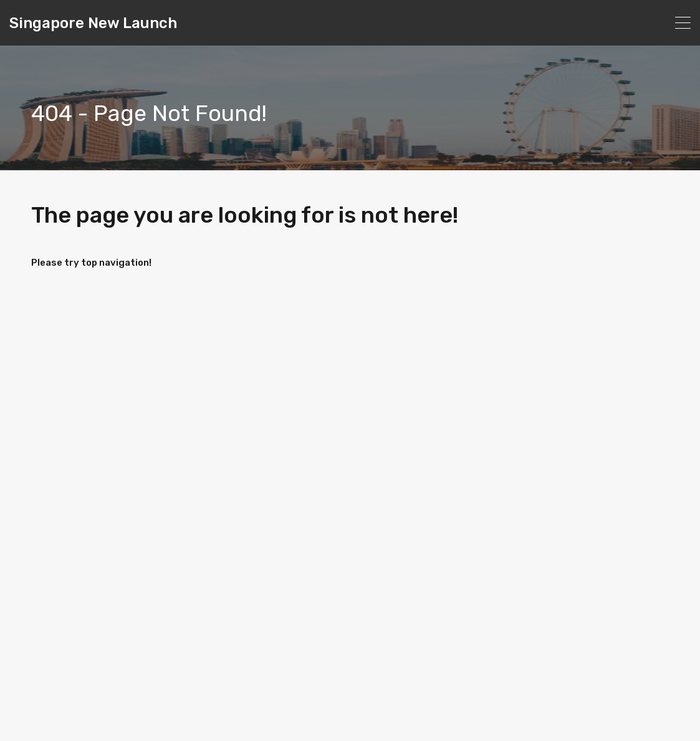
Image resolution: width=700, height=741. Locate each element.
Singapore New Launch (93, 23)
